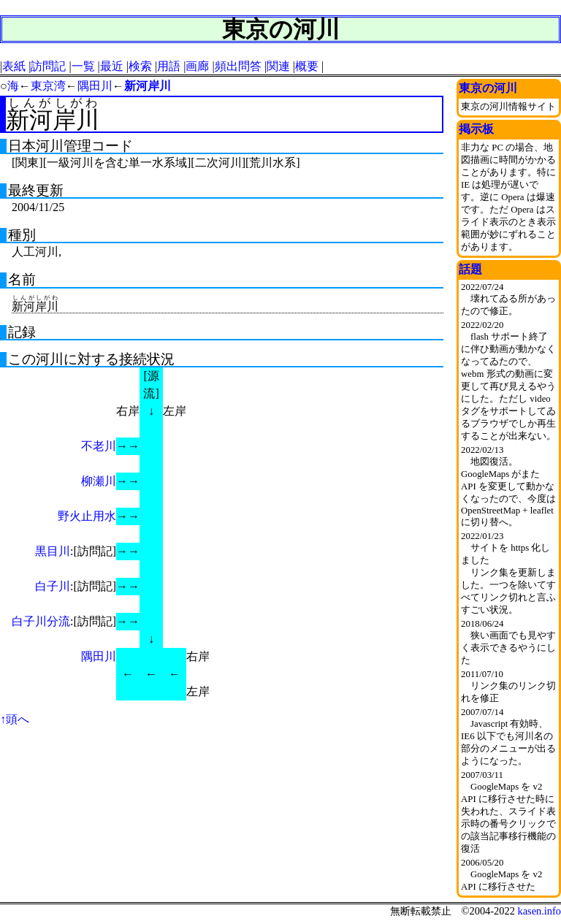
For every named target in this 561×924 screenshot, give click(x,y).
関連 (278, 66)
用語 (169, 66)
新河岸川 (148, 86)
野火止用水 (87, 516)
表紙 (14, 66)
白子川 (53, 586)
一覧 (83, 66)
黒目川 (53, 551)
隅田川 (95, 86)
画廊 (197, 66)
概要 (307, 66)
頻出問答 (238, 66)
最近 (112, 66)
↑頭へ (15, 719)
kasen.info (539, 911)
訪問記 (48, 66)
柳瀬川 (99, 481)
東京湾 (48, 86)
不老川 (99, 446)
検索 (140, 66)
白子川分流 (41, 621)
